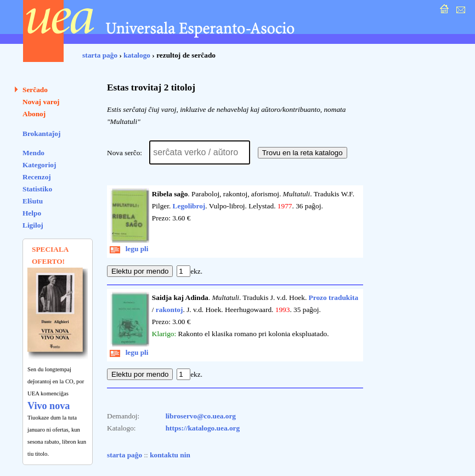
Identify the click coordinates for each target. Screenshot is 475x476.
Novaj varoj (41, 102)
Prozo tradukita (333, 297)
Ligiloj (33, 225)
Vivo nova (49, 406)
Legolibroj (189, 206)
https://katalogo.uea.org (203, 428)
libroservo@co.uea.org (201, 416)
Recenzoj (37, 177)
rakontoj (169, 310)
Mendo (33, 153)
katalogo (137, 55)
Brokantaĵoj (41, 134)
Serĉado (35, 90)
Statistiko (37, 189)
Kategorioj (39, 165)
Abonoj (34, 114)
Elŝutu (33, 201)
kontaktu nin (170, 455)
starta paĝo (100, 55)
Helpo (32, 213)
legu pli (129, 249)
